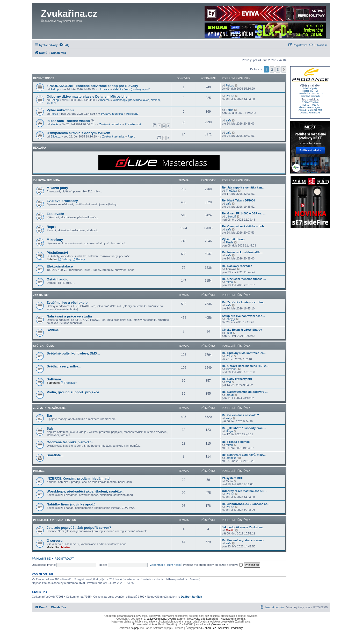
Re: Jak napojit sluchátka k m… (243, 187)
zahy (229, 418)
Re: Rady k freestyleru (237, 379)
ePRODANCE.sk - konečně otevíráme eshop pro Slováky (92, 86)
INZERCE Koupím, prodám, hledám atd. (79, 478)
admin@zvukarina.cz (216, 624)
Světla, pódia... (44, 346)
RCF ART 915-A (310, 105)
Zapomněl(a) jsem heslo (165, 565)
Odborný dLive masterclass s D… (245, 491)
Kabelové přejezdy (310, 96)
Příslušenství (133, 124)
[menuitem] (64, 45)
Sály (50, 428)
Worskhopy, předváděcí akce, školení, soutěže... (86, 491)
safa (229, 120)
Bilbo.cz (56, 136)
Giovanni (231, 369)
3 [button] (278, 69)
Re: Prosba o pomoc (236, 442)
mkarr (229, 282)
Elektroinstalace (60, 266)
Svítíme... (54, 330)
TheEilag (231, 191)
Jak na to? (41, 295)
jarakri (230, 395)
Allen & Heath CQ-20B (310, 110)
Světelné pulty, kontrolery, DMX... (73, 353)
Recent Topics (44, 78)
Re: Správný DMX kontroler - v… (244, 353)
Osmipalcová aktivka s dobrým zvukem (78, 133)
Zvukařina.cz (69, 14)
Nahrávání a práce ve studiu (69, 316)
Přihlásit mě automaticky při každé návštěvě (213, 565)
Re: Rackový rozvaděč (237, 266)
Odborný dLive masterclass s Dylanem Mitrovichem (89, 96)
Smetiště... (55, 455)
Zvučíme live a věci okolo (67, 303)
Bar (49, 415)
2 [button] (272, 69)
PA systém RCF (232, 478)
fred (228, 382)
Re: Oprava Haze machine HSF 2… (245, 366)
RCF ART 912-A (310, 102)
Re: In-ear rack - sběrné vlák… (242, 252)
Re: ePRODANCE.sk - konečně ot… (246, 504)
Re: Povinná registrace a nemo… (244, 540)
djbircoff (231, 216)
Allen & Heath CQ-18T (310, 107)
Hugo (229, 431)
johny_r (230, 319)
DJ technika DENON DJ (310, 93)
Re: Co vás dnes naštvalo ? (240, 415)
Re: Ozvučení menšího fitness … (244, 279)
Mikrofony (132, 114)
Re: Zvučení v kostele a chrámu (243, 302)
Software (54, 379)
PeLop (55, 89)
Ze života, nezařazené (49, 408)
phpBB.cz (210, 628)
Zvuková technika (112, 114)
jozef (229, 333)
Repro (132, 136)
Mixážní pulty (57, 188)
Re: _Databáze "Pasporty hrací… (244, 428)
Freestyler (69, 383)
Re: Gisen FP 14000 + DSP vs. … (244, 213)
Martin (230, 530)
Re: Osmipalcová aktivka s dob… (244, 226)
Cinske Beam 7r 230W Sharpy (242, 330)
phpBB (138, 628)
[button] (284, 69)
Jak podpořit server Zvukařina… (244, 527)
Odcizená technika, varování (70, 442)
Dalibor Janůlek (191, 597)
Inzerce (105, 89)
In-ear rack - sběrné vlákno (69, 121)
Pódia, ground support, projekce (73, 392)
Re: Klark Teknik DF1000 (238, 200)
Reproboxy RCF (310, 91)
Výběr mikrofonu (60, 110)
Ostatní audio (57, 279)
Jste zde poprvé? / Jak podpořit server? (79, 528)
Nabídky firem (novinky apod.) (131, 89)
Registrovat (64, 559)
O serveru (55, 541)
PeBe (229, 356)
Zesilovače (55, 214)
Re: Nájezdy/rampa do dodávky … (245, 392)
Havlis (54, 124)
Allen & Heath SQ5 (310, 113)
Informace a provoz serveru (55, 520)
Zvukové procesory (62, 201)
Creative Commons (155, 619)
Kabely (79, 259)
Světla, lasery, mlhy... (64, 366)
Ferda (54, 114)
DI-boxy (65, 259)
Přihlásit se (41, 559)
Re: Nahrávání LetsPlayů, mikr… (244, 455)
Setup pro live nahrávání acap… (244, 316)
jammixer (232, 458)
